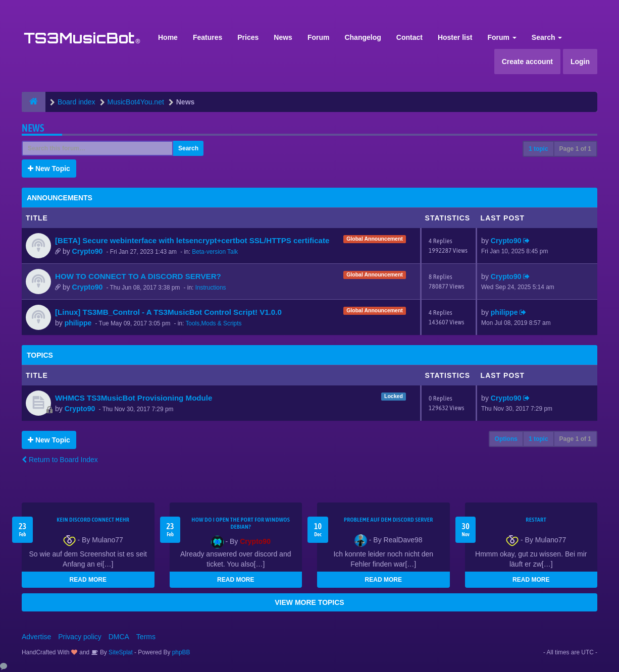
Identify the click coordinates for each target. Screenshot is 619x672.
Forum (319, 37)
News (283, 37)
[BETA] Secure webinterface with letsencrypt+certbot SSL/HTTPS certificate (192, 240)
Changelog (363, 37)
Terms (146, 637)
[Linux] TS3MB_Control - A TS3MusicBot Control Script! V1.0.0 (168, 312)
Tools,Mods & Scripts (213, 323)
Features (208, 37)
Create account (527, 62)
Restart (536, 520)
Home (168, 37)
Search (547, 37)
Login (580, 62)
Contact (409, 37)
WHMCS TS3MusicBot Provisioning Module (134, 398)
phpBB (181, 652)
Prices (248, 37)
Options (506, 439)
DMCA (119, 637)
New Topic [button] (49, 169)
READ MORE (88, 580)
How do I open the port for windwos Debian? (241, 523)
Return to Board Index (60, 460)
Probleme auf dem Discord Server (389, 520)
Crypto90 (88, 251)
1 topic (538, 149)
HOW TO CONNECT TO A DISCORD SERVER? (138, 276)
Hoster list (455, 37)
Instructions (211, 288)
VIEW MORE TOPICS (309, 602)
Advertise (36, 637)
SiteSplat (120, 652)
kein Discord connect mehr (93, 520)
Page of (575, 149)
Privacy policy (80, 637)
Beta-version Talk (215, 252)
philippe (78, 323)
